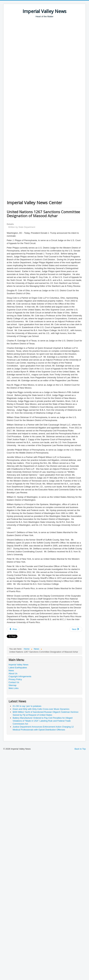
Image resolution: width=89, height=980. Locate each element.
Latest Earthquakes (18, 668)
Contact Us (14, 682)
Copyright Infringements (20, 676)
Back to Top (80, 749)
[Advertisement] (31, 50)
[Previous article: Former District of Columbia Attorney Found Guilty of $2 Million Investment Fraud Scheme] (13, 629)
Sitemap (13, 685)
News (11, 671)
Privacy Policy (15, 679)
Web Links (13, 688)
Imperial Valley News (18, 665)
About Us (13, 673)
